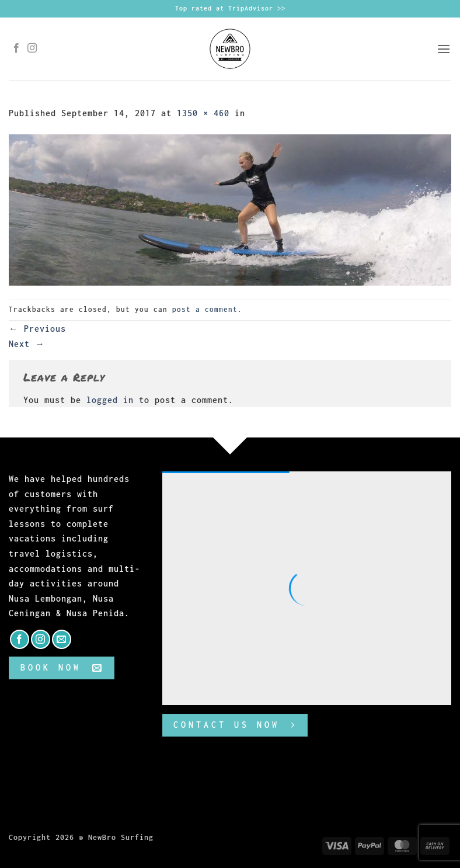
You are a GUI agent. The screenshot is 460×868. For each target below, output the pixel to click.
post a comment (205, 309)
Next (27, 344)
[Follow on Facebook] (17, 48)
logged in (110, 400)
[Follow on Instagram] (32, 48)
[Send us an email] (62, 639)
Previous (37, 329)
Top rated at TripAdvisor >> (230, 8)
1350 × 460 (203, 113)
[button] (444, 49)
